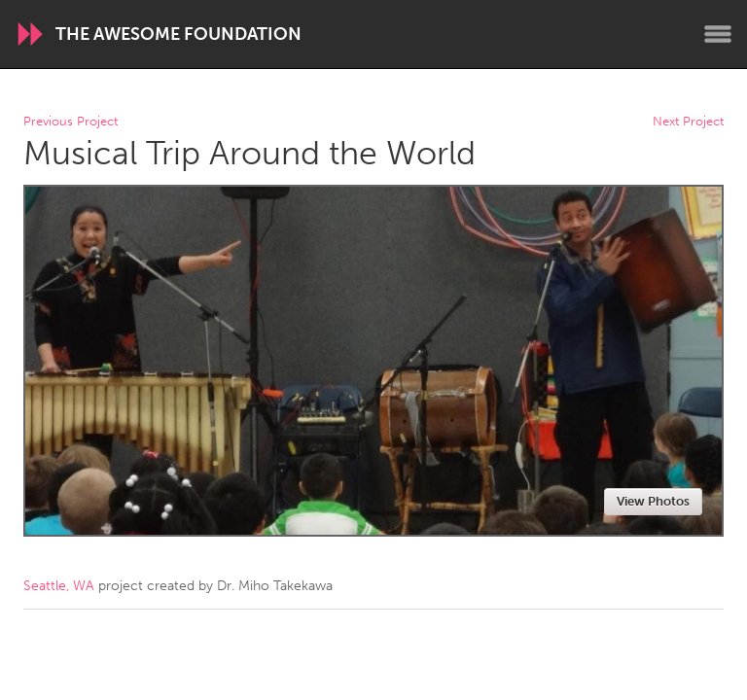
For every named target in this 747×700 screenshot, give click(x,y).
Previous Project (71, 122)
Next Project (688, 122)
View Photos (653, 501)
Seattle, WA (59, 586)
